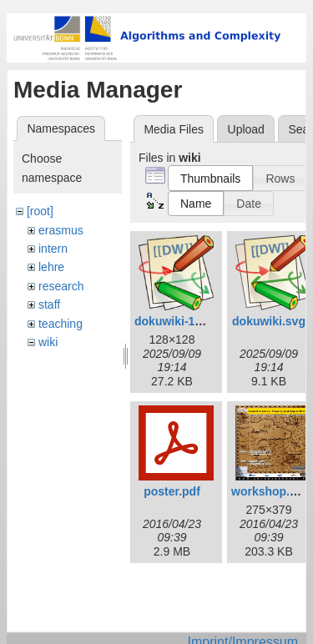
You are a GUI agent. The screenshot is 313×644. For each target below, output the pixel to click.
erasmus (61, 230)
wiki (48, 342)
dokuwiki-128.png (183, 321)
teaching (61, 324)
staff (49, 304)
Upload (246, 129)
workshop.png (271, 491)
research (61, 286)
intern (53, 249)
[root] (40, 211)
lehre (51, 267)
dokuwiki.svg (269, 321)
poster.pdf (172, 491)
